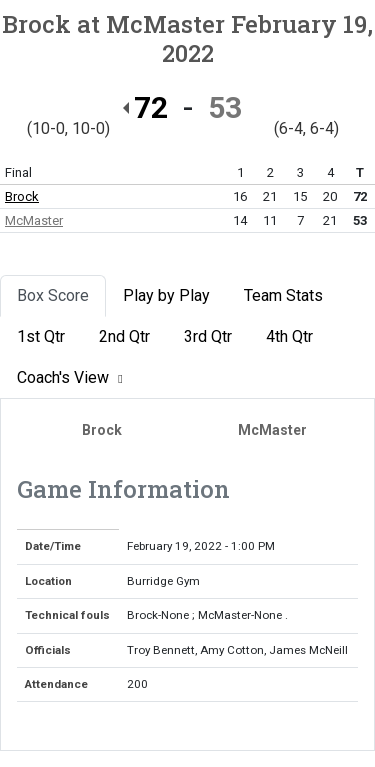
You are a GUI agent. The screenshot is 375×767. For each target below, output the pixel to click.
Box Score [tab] (53, 295)
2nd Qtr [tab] (124, 336)
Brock (22, 196)
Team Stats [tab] (283, 295)
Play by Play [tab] (166, 295)
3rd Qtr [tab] (208, 336)
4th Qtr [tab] (289, 336)
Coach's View (72, 377)
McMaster (34, 220)
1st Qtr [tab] (41, 336)
